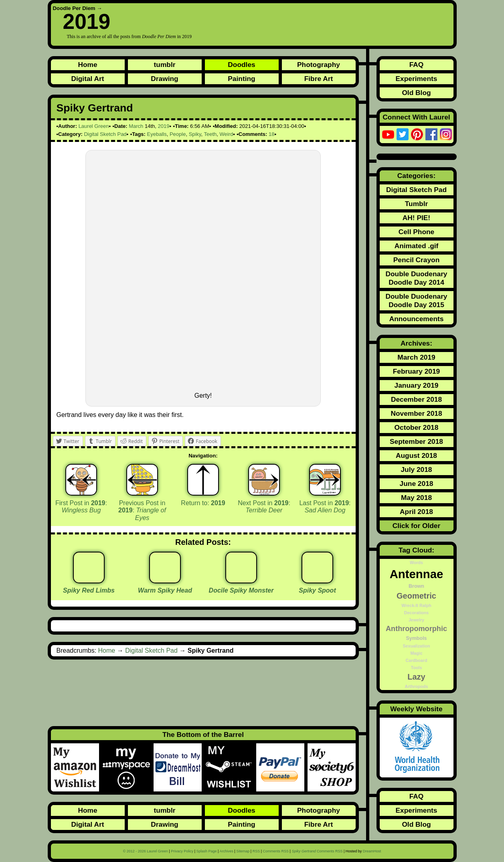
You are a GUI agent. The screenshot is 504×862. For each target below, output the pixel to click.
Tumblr (416, 204)
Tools (417, 668)
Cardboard (417, 660)
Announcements (417, 319)
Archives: (416, 343)
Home (87, 65)
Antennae (417, 574)
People (178, 134)
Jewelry (416, 620)
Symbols (416, 638)
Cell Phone (417, 232)
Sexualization (416, 646)
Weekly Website (416, 709)
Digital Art (87, 79)
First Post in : (81, 507)
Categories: (416, 176)
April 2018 (416, 512)
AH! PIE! (416, 218)
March (136, 126)
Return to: (203, 503)
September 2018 (416, 441)
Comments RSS (276, 851)
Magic (416, 653)
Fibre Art (319, 79)
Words (416, 563)
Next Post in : (264, 507)
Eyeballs (157, 134)
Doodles (241, 65)
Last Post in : (325, 507)
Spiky (195, 134)
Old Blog (416, 93)
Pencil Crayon (417, 260)
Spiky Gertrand (95, 108)
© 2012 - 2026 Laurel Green (146, 851)
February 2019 (417, 371)
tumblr (165, 65)
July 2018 (416, 469)
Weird (227, 134)
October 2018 (417, 427)
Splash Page (207, 851)
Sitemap (243, 851)
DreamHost (372, 851)
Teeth (210, 134)
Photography (319, 65)
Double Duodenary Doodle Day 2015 (416, 300)
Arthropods (416, 686)
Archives (226, 851)
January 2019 (417, 385)
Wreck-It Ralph (416, 605)
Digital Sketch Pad (105, 134)
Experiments (416, 79)
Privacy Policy (182, 851)
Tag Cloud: (416, 550)
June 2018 (417, 484)
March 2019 (416, 357)
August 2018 (416, 455)
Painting (241, 79)
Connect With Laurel (416, 117)
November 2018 (416, 413)
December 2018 (416, 399)
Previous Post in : (142, 510)
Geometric (416, 596)
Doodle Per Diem (74, 8)
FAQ (417, 65)
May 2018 (416, 498)
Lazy (416, 677)
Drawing (164, 79)
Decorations (417, 613)
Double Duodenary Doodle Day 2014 (416, 278)
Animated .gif (417, 246)
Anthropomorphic (416, 629)
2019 (164, 126)
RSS (256, 851)
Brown (416, 586)
